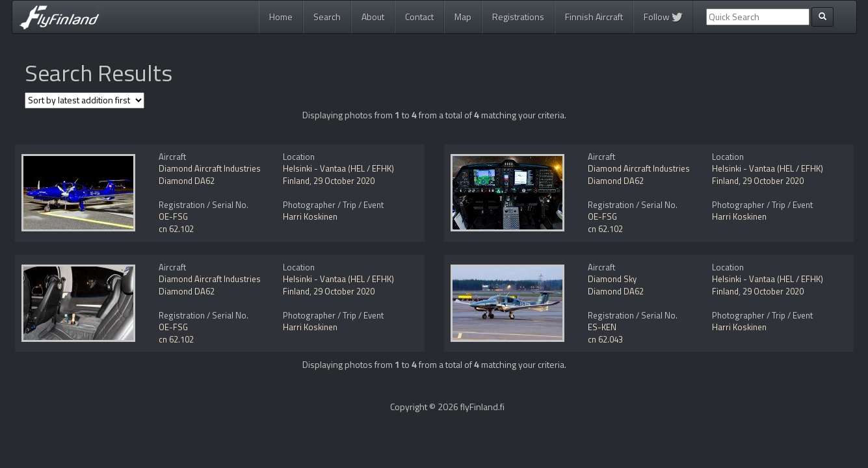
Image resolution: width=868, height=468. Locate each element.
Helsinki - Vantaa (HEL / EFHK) (338, 168)
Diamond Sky (612, 279)
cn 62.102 (176, 229)
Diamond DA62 (187, 181)
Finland (296, 181)
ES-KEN (602, 327)
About (373, 17)
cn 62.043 (605, 339)
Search (327, 17)
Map (463, 17)
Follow (663, 17)
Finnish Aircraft (594, 17)
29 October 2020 (344, 181)
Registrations (518, 17)
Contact (419, 17)
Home (281, 17)
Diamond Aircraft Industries (210, 168)
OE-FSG (173, 216)
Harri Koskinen (310, 216)
